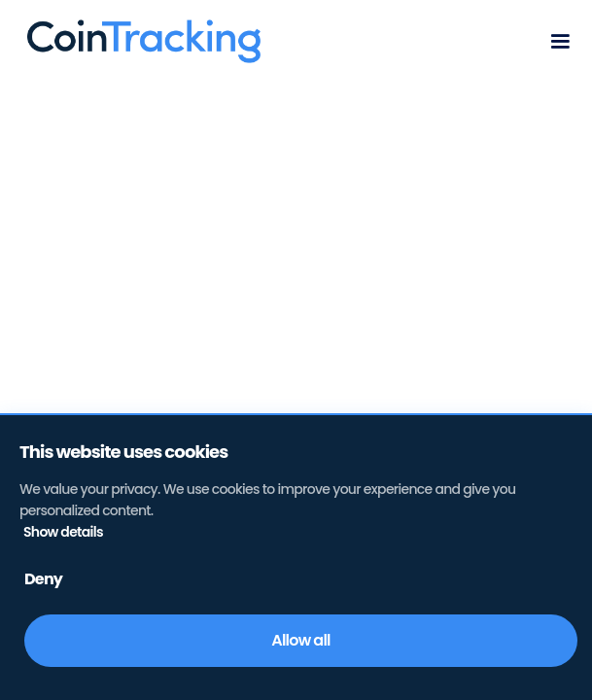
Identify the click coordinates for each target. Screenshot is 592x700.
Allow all (300, 640)
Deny (43, 579)
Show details (63, 532)
